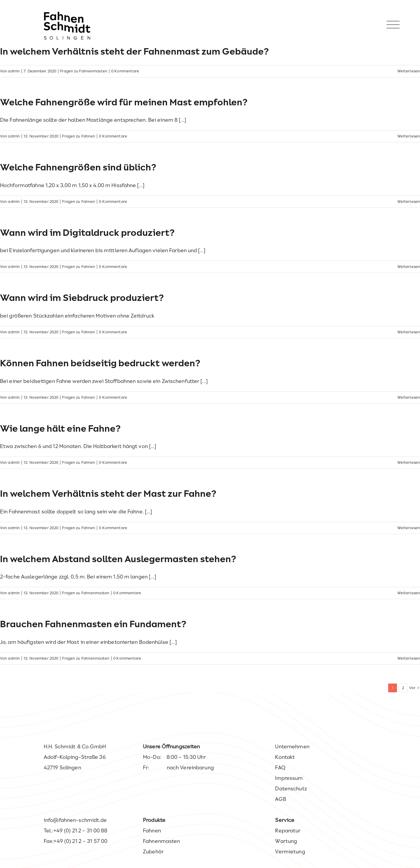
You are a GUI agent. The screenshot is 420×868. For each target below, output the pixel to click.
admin (14, 71)
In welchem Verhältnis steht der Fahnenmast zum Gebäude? (134, 51)
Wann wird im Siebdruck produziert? (82, 298)
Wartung (286, 841)
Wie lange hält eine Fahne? (60, 428)
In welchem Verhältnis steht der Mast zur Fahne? (108, 494)
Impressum (289, 778)
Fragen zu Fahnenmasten (84, 71)
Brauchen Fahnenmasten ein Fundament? (93, 624)
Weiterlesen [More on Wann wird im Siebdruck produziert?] (409, 332)
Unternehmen (292, 747)
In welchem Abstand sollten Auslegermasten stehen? (118, 559)
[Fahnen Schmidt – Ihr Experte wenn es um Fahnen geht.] (67, 14)
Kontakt (285, 757)
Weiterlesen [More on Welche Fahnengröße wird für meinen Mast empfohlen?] (409, 136)
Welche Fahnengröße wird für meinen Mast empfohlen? (124, 102)
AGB (280, 799)
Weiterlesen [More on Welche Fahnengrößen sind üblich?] (409, 202)
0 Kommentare (125, 71)
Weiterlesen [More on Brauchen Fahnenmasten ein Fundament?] (409, 658)
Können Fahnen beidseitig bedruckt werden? (100, 363)
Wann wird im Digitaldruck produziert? (87, 233)
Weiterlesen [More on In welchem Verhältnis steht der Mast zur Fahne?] (409, 528)
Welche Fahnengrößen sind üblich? (78, 167)
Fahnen (152, 831)
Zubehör (153, 852)
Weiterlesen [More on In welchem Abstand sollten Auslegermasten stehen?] (409, 593)
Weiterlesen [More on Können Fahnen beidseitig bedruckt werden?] (409, 397)
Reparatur (288, 831)
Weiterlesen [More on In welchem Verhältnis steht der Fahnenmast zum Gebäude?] (409, 71)
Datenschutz (291, 789)
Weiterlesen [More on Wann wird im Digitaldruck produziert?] (409, 267)
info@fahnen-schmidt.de (75, 820)
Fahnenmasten (161, 841)
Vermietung (290, 852)
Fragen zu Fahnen (79, 136)
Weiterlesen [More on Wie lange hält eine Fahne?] (409, 462)
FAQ (280, 768)
